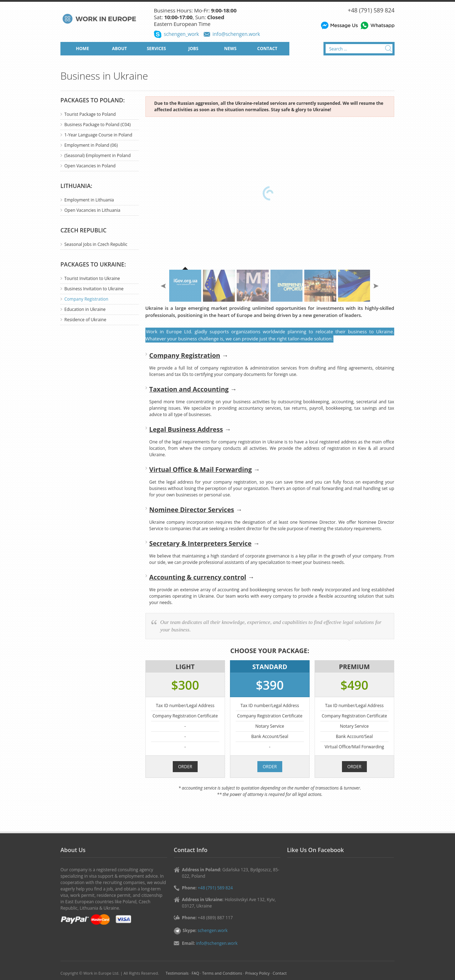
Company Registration (86, 299)
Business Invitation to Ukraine (94, 289)
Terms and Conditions (222, 973)
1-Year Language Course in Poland (98, 135)
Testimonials (177, 973)
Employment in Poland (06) (91, 145)
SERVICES (156, 49)
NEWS (231, 49)
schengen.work (213, 930)
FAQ (195, 973)
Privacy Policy (258, 973)
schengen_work (181, 34)
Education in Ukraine (85, 309)
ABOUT (119, 49)
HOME (83, 49)
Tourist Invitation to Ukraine (92, 278)
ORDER (185, 767)
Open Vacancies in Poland (90, 166)
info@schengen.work (236, 34)
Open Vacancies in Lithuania (92, 210)
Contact (280, 973)
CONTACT (267, 49)
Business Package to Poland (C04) (97, 125)
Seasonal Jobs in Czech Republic (96, 244)
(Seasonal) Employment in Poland (98, 155)
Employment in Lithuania (89, 200)
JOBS (193, 49)
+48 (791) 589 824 (371, 10)
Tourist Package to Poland (90, 114)
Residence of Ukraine (85, 320)
